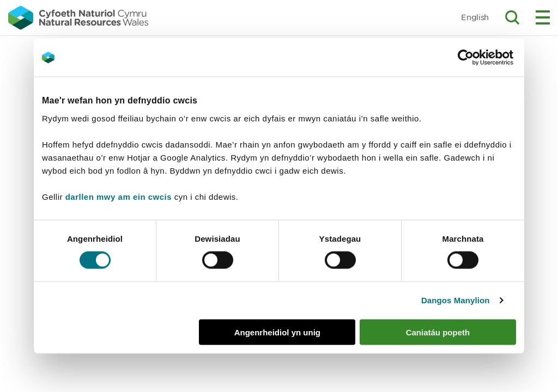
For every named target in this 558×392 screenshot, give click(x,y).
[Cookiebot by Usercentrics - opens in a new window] (484, 58)
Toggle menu (543, 17)
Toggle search (512, 17)
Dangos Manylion (456, 300)
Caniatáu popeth (438, 332)
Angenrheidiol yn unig (277, 332)
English (475, 17)
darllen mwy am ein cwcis (119, 196)
